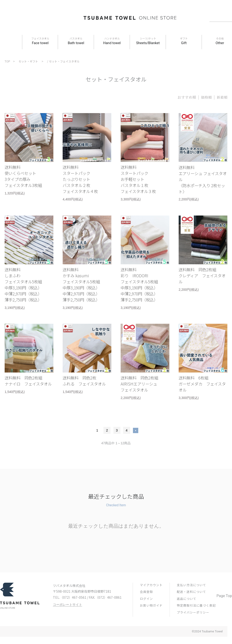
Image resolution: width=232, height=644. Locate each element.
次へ (136, 446)
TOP (7, 61)
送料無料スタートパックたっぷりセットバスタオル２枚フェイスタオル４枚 (83, 182)
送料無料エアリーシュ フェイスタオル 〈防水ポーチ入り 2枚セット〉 (202, 182)
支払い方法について (191, 600)
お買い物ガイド (151, 620)
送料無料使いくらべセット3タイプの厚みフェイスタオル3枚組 (27, 178)
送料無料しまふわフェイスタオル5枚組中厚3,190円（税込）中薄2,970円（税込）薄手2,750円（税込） (27, 293)
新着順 (222, 97)
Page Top (224, 611)
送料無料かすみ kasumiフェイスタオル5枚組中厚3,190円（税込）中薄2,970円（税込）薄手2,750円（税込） (85, 293)
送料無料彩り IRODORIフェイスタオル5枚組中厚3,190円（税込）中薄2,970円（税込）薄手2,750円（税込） (143, 293)
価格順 (206, 97)
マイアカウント (151, 600)
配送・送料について (191, 607)
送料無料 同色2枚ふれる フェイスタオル (86, 397)
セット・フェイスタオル (64, 61)
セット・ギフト (28, 61)
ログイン (146, 614)
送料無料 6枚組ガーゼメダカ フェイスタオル (202, 397)
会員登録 (146, 607)
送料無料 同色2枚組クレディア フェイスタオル (202, 283)
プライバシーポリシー (193, 627)
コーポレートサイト (68, 620)
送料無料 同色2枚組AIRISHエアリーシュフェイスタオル (143, 397)
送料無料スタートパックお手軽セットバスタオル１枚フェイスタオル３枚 (141, 182)
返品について (187, 614)
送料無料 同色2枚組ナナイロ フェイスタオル (28, 397)
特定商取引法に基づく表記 (196, 620)
